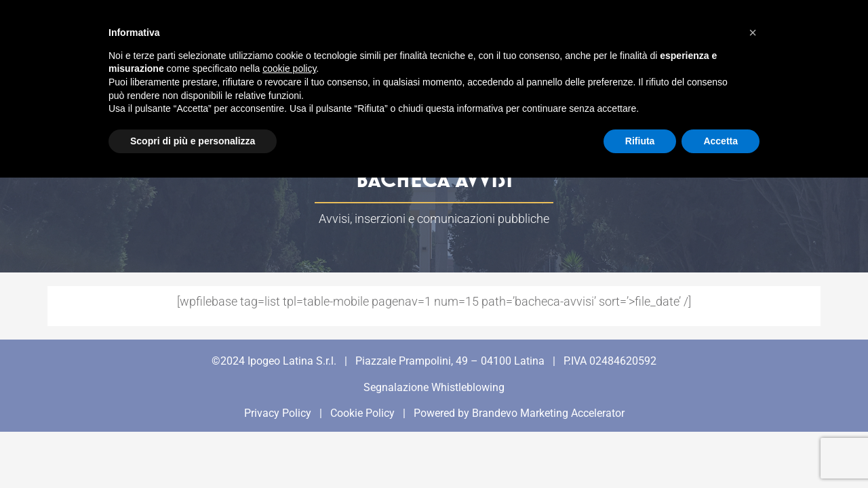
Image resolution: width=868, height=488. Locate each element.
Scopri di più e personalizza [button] (193, 141)
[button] (753, 33)
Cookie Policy (362, 413)
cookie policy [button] (289, 68)
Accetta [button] (721, 141)
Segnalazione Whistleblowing (434, 387)
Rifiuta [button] (640, 141)
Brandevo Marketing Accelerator (548, 413)
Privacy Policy (278, 413)
